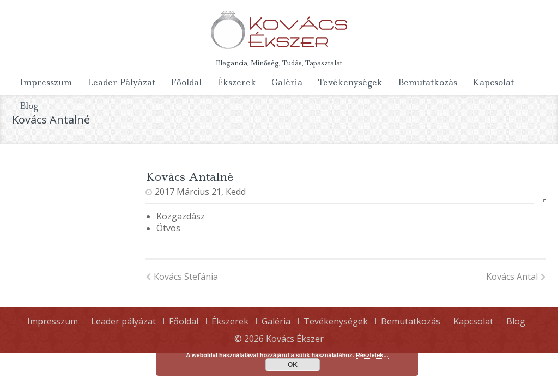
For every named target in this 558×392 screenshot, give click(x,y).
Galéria (287, 82)
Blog (29, 106)
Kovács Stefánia (182, 277)
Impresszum (46, 82)
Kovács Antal (516, 277)
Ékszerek (236, 82)
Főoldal (186, 82)
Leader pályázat (121, 82)
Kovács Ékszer (295, 339)
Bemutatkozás (427, 82)
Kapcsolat (493, 82)
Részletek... (372, 355)
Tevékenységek (350, 82)
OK (293, 365)
